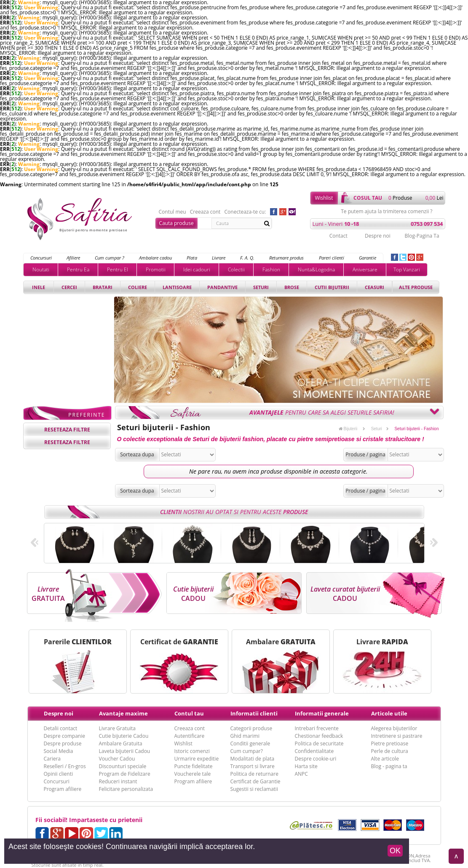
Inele (39, 287)
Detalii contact (61, 728)
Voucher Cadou (117, 759)
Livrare (219, 258)
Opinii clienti (58, 774)
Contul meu (172, 212)
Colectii (236, 269)
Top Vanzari (407, 269)
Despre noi (378, 236)
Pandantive (222, 287)
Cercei (69, 287)
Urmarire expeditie (197, 759)
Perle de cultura (390, 751)
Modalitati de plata (253, 759)
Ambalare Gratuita (121, 743)
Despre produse (63, 743)
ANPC (301, 774)
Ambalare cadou (155, 258)
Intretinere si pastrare (397, 736)
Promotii (156, 269)
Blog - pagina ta (389, 766)
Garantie (368, 258)
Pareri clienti (332, 258)
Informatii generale (322, 713)
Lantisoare (177, 287)
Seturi (261, 287)
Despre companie (64, 736)
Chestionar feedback (319, 736)
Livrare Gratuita (118, 728)
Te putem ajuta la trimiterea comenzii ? (386, 212)
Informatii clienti (254, 713)
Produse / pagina (365, 454)
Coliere (138, 287)
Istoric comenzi (192, 751)
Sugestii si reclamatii (254, 789)
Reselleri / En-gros (65, 766)
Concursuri (41, 258)
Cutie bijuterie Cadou (124, 736)
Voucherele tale (193, 774)
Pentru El (118, 269)
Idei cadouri (197, 269)
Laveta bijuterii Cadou (125, 751)
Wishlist (324, 198)
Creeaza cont (205, 212)
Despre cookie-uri (316, 759)
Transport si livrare (253, 766)
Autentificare (190, 736)
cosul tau (368, 198)
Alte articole (385, 759)
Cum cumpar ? (110, 258)
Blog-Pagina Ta (422, 236)
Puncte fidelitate (194, 766)
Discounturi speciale (123, 766)
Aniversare (365, 269)
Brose (292, 287)
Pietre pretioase (390, 743)
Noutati (41, 269)
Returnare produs (286, 258)
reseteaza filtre (67, 430)
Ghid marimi (245, 736)
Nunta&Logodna (316, 269)
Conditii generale (250, 743)
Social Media (59, 751)
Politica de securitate (319, 743)
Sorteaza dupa (137, 454)
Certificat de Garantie (255, 781)
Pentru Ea (78, 269)
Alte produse (416, 287)
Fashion (271, 269)
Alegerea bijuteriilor (394, 728)
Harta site (306, 766)
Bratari (103, 287)
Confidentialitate (314, 751)
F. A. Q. (247, 258)
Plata (192, 258)
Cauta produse (176, 223)
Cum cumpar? (247, 751)
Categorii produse (251, 728)
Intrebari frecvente (317, 728)
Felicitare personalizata (126, 789)
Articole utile (389, 713)
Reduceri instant (118, 781)
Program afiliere (63, 789)
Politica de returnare (254, 774)
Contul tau (189, 713)
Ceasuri (374, 287)
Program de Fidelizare (125, 774)
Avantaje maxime (123, 713)
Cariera (52, 759)
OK (395, 851)
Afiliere (73, 258)
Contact (338, 236)
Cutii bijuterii (332, 287)
